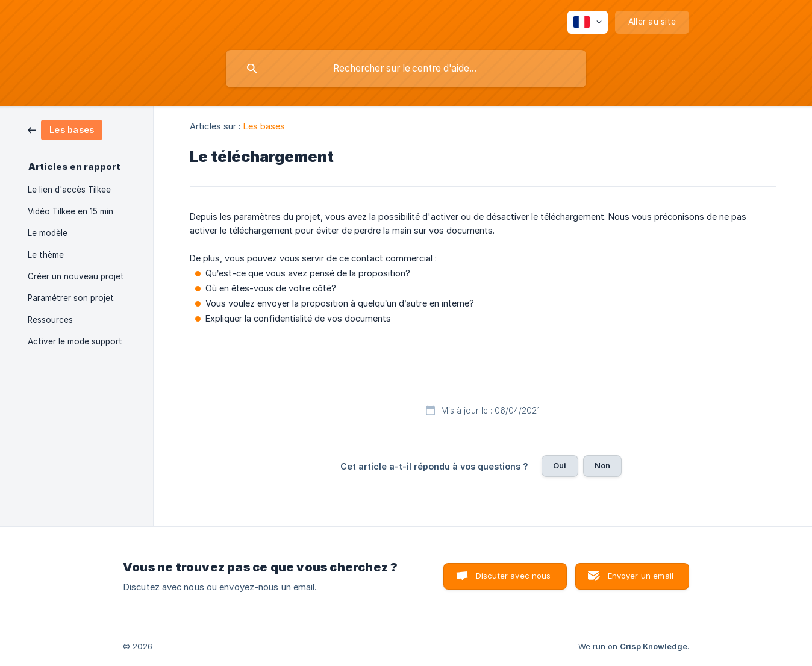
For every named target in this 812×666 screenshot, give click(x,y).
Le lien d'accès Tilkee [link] (69, 190)
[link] (65, 129)
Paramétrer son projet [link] (71, 298)
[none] (588, 22)
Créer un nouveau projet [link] (76, 276)
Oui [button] (560, 465)
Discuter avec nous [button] (514, 576)
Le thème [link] (46, 255)
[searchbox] (406, 69)
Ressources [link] (50, 320)
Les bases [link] (264, 126)
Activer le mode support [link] (75, 341)
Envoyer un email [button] (641, 576)
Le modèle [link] (48, 233)
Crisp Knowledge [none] (654, 646)
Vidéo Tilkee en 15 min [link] (70, 211)
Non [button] (602, 465)
